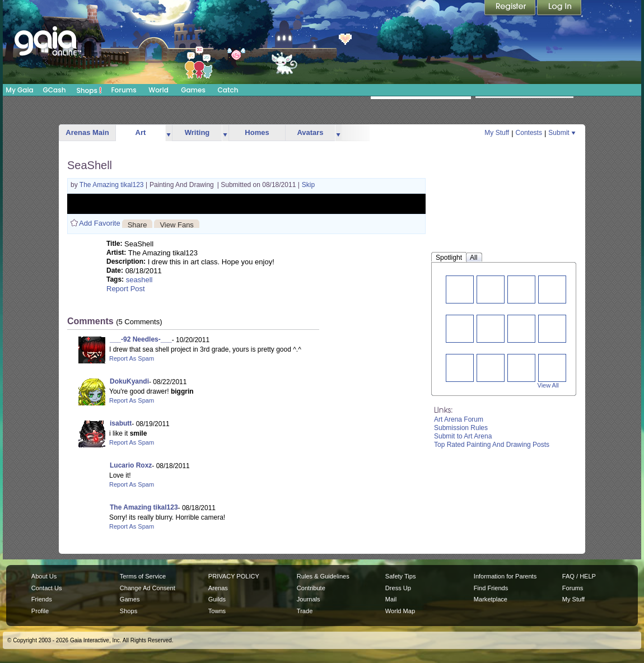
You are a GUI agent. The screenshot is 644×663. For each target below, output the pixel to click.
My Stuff (497, 133)
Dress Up (398, 588)
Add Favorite (100, 223)
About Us (44, 576)
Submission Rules (461, 428)
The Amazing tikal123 (113, 185)
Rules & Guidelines (323, 576)
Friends (42, 599)
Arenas (218, 588)
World (158, 90)
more (169, 133)
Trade (305, 611)
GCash (55, 90)
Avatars (310, 132)
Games (193, 90)
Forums (123, 90)
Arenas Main (87, 132)
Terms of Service (143, 576)
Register (511, 8)
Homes (257, 132)
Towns (217, 611)
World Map (400, 611)
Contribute (311, 588)
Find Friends (491, 588)
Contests (529, 133)
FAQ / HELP (579, 576)
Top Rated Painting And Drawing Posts (492, 445)
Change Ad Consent (148, 588)
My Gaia (19, 90)
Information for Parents (505, 576)
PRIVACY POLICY (234, 576)
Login (559, 8)
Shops (89, 90)
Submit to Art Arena (463, 436)
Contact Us (47, 588)
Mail (391, 599)
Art (141, 132)
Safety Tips (401, 576)
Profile (40, 611)
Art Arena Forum (459, 419)
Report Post (126, 289)
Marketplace (491, 599)
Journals (309, 599)
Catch (228, 90)
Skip (308, 185)
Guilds (217, 599)
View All (548, 385)
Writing (197, 132)
